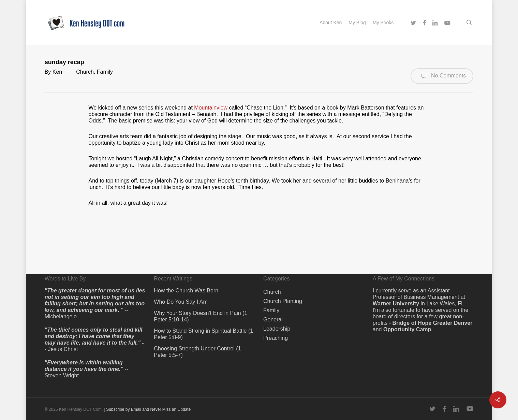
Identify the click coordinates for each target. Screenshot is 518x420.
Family (105, 72)
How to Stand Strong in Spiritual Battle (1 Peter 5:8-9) (203, 334)
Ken (57, 72)
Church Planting (283, 301)
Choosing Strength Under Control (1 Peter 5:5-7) (197, 352)
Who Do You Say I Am (181, 302)
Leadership (277, 329)
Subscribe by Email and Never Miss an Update (148, 409)
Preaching (276, 338)
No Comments (442, 76)
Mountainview (211, 108)
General (273, 320)
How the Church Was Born (186, 291)
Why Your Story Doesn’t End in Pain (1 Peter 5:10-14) (201, 316)
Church (85, 72)
